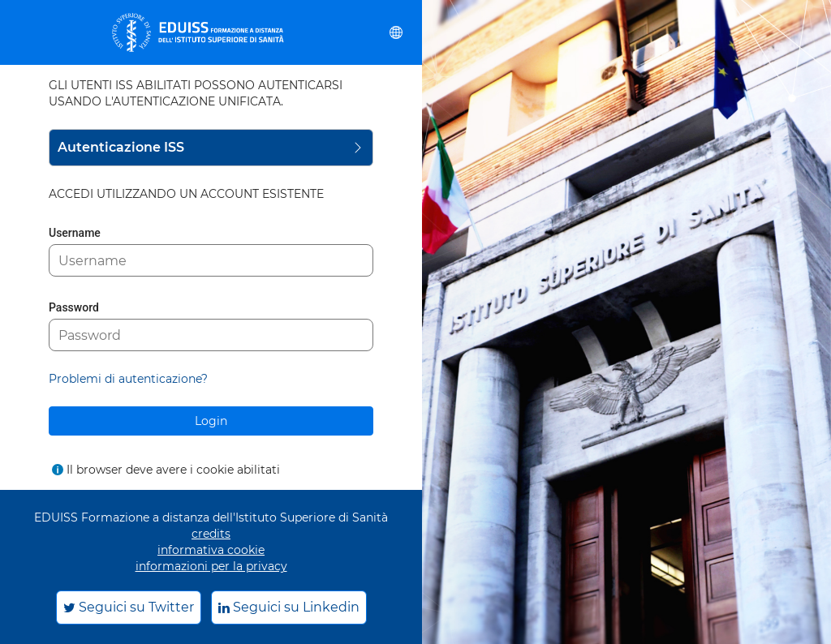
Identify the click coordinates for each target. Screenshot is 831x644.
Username (75, 233)
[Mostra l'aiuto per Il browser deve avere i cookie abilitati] (58, 470)
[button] (396, 32)
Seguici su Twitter (129, 607)
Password (74, 307)
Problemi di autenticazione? (128, 379)
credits (211, 534)
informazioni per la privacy (211, 566)
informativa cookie (211, 550)
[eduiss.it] (198, 32)
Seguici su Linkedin (289, 607)
